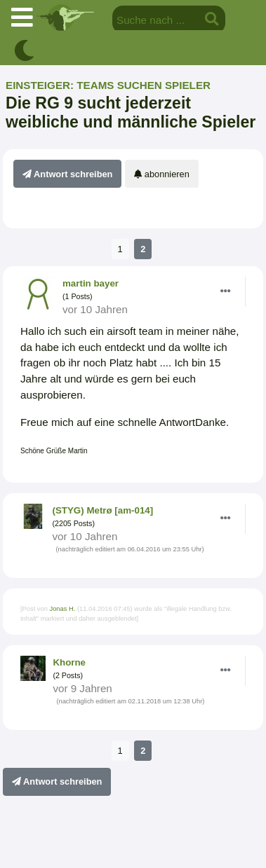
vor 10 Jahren (95, 309)
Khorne (69, 662)
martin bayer (91, 283)
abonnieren (162, 174)
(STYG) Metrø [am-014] (103, 510)
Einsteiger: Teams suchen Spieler (108, 85)
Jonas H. (62, 609)
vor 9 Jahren (82, 688)
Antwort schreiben (67, 174)
